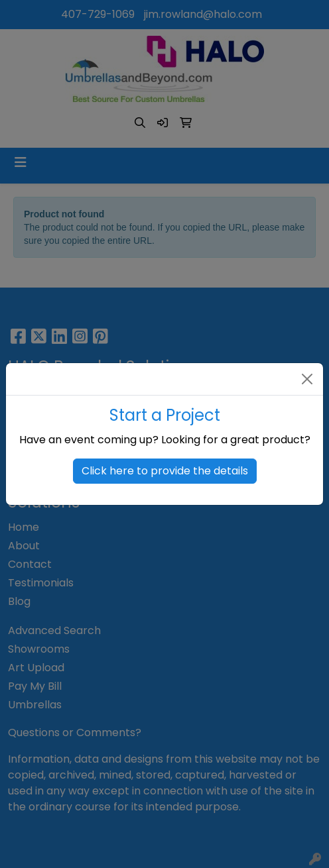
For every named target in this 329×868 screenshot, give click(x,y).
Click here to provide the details (165, 471)
